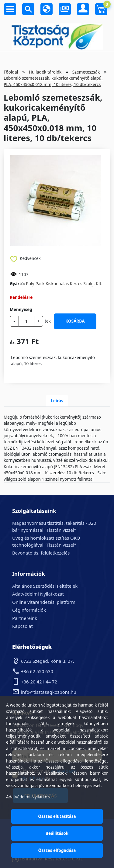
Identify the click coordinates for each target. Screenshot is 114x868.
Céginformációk (29, 610)
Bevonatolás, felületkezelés (41, 553)
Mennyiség (21, 309)
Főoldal (11, 72)
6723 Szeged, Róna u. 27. (48, 661)
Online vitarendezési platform (44, 602)
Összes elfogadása (57, 850)
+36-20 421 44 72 (39, 682)
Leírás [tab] (57, 401)
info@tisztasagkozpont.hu (49, 692)
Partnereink (25, 618)
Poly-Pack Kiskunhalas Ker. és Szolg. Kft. (64, 284)
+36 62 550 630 (37, 671)
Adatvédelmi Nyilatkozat (38, 594)
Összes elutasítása (57, 816)
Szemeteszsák (86, 72)
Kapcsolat (22, 626)
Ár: (13, 342)
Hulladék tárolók (45, 72)
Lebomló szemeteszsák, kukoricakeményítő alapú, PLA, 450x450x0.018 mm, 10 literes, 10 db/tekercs (53, 81)
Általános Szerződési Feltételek (45, 586)
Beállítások (57, 833)
